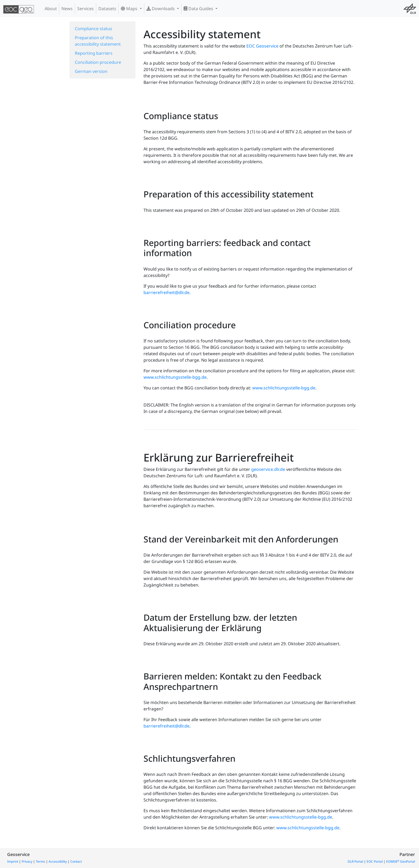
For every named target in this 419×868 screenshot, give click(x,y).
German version (91, 71)
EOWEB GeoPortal (401, 861)
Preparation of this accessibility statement (98, 41)
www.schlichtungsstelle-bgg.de (175, 377)
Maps (130, 9)
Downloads (161, 9)
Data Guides (199, 9)
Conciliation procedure (98, 62)
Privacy (27, 861)
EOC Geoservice (262, 46)
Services (86, 9)
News (67, 9)
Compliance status (94, 29)
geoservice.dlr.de (268, 469)
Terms (40, 861)
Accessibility (58, 861)
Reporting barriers (94, 53)
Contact (76, 861)
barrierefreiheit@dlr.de (166, 292)
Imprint (13, 861)
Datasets (107, 9)
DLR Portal (355, 861)
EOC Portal (375, 861)
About (51, 9)
